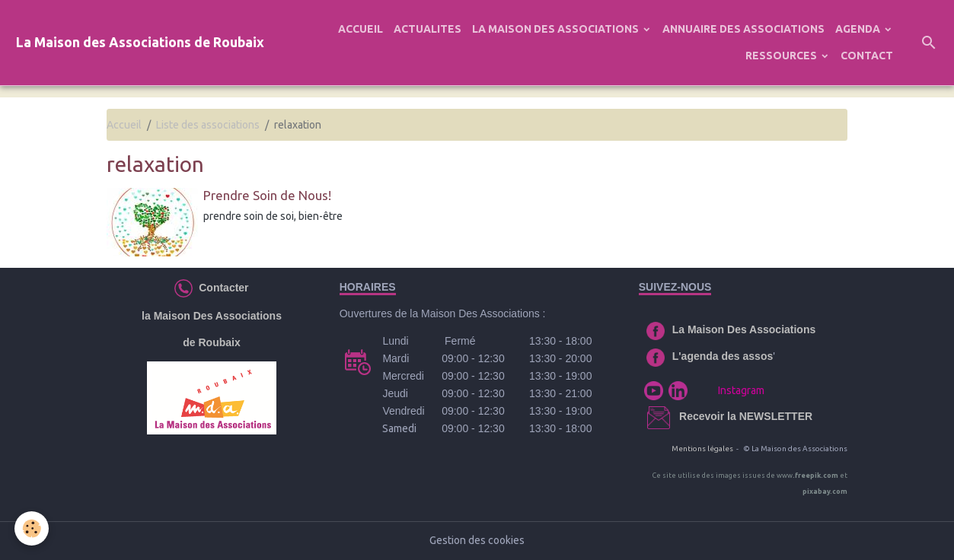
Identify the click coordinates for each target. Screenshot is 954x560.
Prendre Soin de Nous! (267, 195)
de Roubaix (211, 342)
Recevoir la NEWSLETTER (746, 416)
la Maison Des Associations (212, 316)
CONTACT (867, 56)
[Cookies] (32, 528)
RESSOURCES (782, 56)
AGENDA (859, 29)
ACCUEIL (361, 29)
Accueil (124, 125)
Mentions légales (702, 449)
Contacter (220, 287)
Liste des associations (208, 125)
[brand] (140, 43)
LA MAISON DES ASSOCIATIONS (557, 29)
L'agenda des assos (723, 356)
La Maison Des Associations (744, 329)
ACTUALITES (428, 29)
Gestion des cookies (477, 540)
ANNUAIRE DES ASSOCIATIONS (743, 29)
